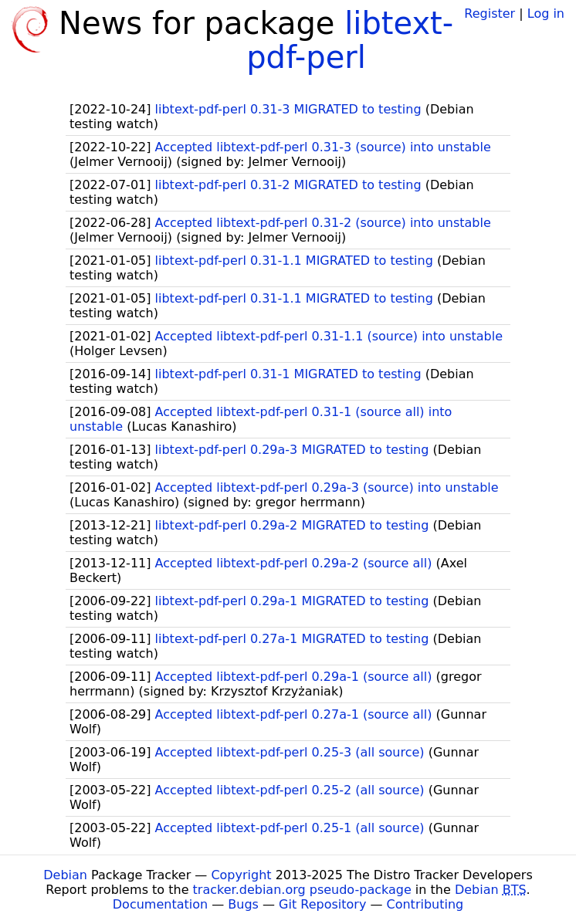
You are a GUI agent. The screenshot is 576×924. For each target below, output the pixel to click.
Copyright (241, 875)
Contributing (425, 904)
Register (490, 14)
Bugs (243, 904)
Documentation (160, 904)
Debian (65, 875)
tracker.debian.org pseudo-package (302, 890)
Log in (546, 14)
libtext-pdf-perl (350, 40)
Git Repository (322, 904)
